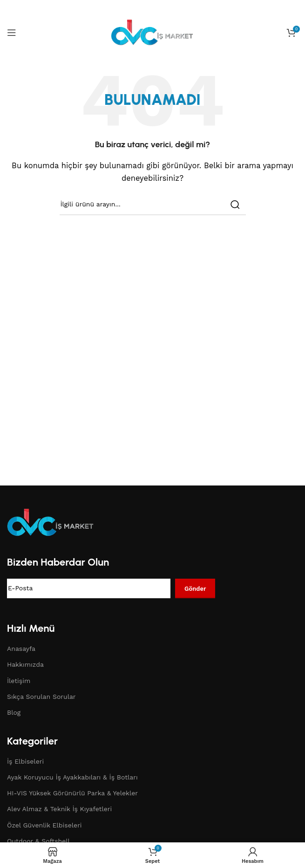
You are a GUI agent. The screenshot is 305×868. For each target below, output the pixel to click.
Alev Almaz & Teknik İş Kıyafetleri (59, 809)
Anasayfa (21, 649)
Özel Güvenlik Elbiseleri (44, 825)
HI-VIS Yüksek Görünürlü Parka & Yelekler (72, 793)
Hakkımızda (25, 664)
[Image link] (51, 522)
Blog (14, 712)
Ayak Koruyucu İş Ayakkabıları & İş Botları (72, 777)
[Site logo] (153, 32)
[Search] (153, 205)
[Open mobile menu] (12, 33)
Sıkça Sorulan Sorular (41, 697)
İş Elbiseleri (25, 761)
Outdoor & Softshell (38, 841)
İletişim (19, 681)
